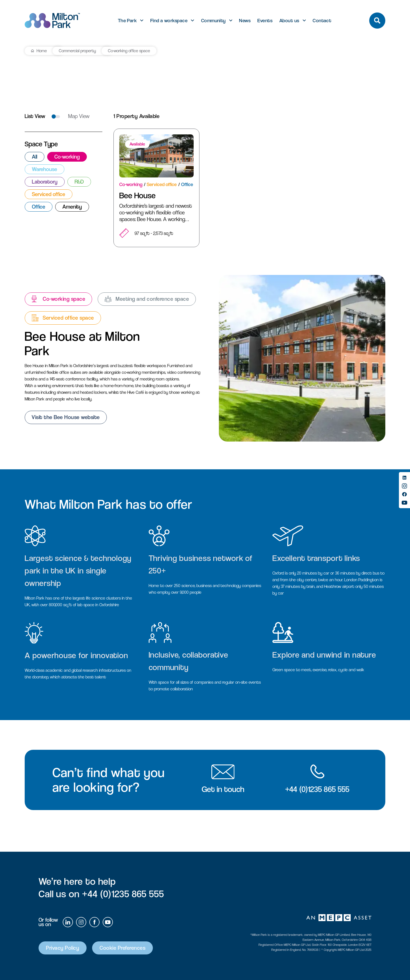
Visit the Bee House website (66, 417)
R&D (79, 182)
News (245, 21)
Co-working (67, 157)
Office (39, 207)
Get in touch (223, 789)
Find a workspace (169, 21)
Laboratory (45, 182)
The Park (127, 21)
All (35, 157)
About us (289, 21)
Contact (322, 21)
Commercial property (77, 51)
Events (265, 21)
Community (213, 21)
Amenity (72, 207)
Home (42, 51)
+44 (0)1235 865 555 (317, 789)
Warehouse (45, 169)
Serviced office (49, 194)
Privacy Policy (63, 948)
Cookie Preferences (122, 948)
